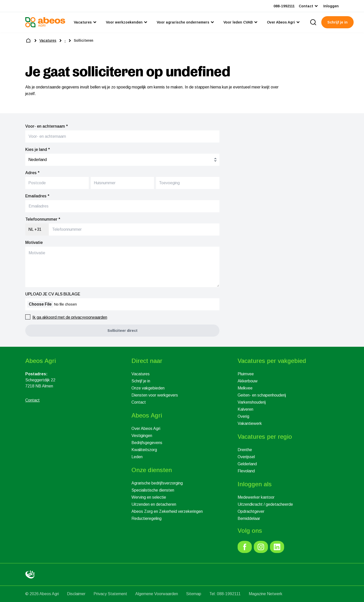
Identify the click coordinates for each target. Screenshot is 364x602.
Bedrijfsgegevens (147, 443)
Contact (139, 402)
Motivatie (34, 242)
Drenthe (245, 450)
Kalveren (245, 409)
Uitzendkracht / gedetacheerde (265, 504)
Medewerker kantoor (256, 497)
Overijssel (246, 457)
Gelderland (247, 464)
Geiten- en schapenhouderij (262, 395)
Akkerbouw (248, 381)
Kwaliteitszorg (144, 450)
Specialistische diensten (153, 490)
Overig (243, 416)
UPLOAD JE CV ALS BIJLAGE (53, 294)
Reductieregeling (146, 518)
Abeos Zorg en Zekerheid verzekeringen (167, 511)
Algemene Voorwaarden (157, 594)
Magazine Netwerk (266, 594)
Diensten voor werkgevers (155, 395)
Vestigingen (142, 436)
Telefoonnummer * (43, 219)
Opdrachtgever (251, 511)
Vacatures (141, 374)
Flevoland (246, 471)
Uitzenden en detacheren (154, 504)
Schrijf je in (141, 381)
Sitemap (194, 594)
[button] (122, 331)
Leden (137, 457)
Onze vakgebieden (148, 388)
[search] (313, 22)
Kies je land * (38, 149)
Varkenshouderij (252, 402)
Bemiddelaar (249, 518)
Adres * (32, 173)
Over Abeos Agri (146, 429)
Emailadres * (37, 196)
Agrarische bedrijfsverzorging (157, 483)
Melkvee (245, 388)
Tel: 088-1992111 (225, 594)
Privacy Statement (110, 594)
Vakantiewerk (250, 423)
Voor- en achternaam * (47, 126)
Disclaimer (76, 594)
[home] (28, 40)
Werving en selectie (149, 497)
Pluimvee (246, 374)
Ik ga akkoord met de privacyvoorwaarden (70, 317)
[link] (245, 547)
